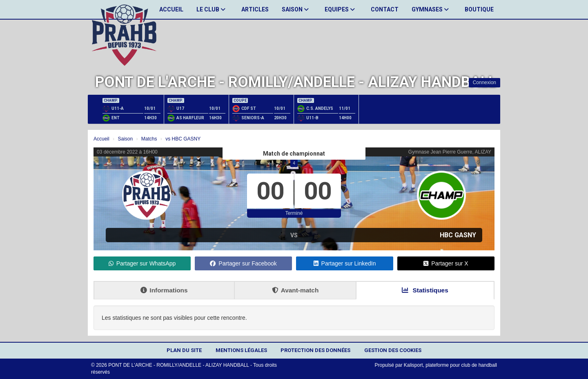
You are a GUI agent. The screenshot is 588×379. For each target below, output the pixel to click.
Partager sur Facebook (243, 263)
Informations (164, 290)
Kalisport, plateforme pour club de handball (450, 365)
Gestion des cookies (393, 350)
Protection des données (315, 350)
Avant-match (295, 290)
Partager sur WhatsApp (142, 263)
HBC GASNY (458, 235)
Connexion (484, 82)
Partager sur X (446, 263)
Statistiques (425, 290)
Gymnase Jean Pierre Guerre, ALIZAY (450, 152)
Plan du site (184, 350)
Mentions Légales (241, 350)
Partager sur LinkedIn (345, 263)
